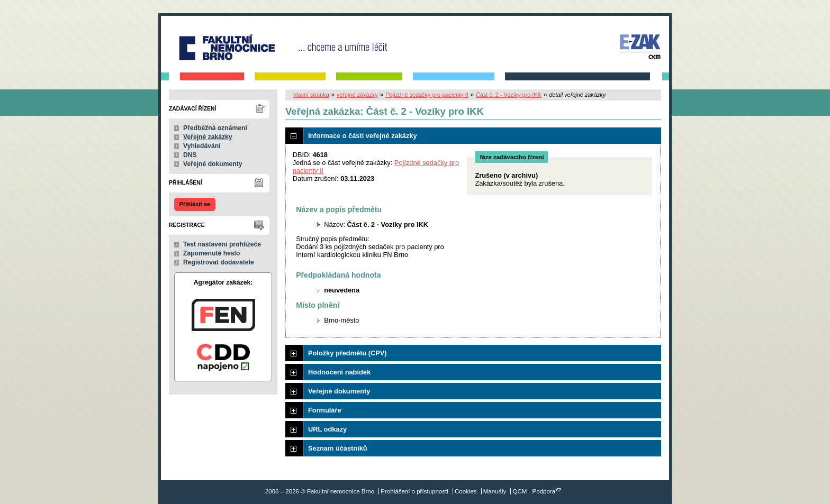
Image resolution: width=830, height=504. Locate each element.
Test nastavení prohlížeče (222, 244)
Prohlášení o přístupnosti (414, 491)
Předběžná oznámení (215, 128)
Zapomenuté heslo (211, 253)
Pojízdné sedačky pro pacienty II (427, 95)
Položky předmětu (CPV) (348, 353)
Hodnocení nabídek (339, 372)
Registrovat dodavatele (219, 262)
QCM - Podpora (534, 491)
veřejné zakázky (357, 95)
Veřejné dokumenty (213, 164)
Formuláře (325, 410)
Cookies (466, 491)
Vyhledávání (202, 146)
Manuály (495, 491)
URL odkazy (327, 429)
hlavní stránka (311, 95)
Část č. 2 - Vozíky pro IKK (509, 95)
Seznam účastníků (338, 448)
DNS (190, 155)
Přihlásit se (195, 204)
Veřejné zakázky (208, 137)
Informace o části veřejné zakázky (363, 136)
